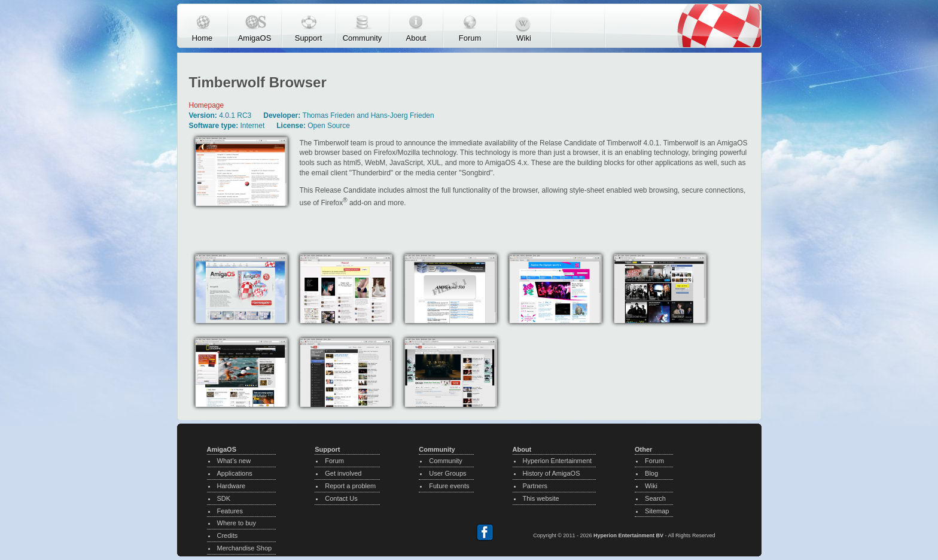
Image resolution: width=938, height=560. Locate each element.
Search (655, 498)
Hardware (232, 486)
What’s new (234, 461)
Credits (228, 535)
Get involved (343, 473)
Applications (235, 473)
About (416, 38)
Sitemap (657, 511)
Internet (253, 126)
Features (230, 511)
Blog (651, 473)
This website (541, 498)
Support (309, 38)
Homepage (207, 105)
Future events (449, 486)
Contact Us (341, 498)
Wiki (524, 38)
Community (363, 38)
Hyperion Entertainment (558, 461)
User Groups (447, 473)
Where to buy (237, 523)
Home (202, 38)
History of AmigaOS (552, 473)
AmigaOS (255, 38)
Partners (535, 486)
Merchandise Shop (245, 548)
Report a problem (350, 486)
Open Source (329, 126)
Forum (470, 38)
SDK (224, 498)
